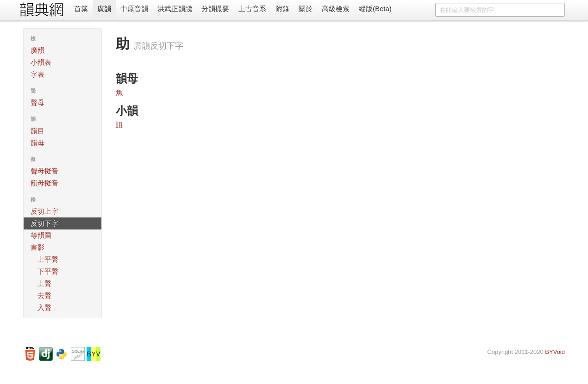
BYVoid (555, 352)
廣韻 (104, 9)
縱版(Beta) (375, 9)
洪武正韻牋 (175, 9)
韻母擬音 (44, 183)
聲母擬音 (44, 171)
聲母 (38, 102)
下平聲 (48, 271)
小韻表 (41, 62)
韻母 (38, 143)
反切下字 (44, 223)
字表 (38, 74)
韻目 (38, 131)
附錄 (282, 9)
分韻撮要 (215, 9)
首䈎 (81, 9)
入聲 (44, 307)
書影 (38, 247)
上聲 (44, 283)
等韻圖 (41, 235)
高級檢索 (336, 9)
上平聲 (48, 259)
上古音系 (252, 9)
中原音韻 (134, 9)
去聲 (44, 295)
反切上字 (44, 211)
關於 (306, 9)
